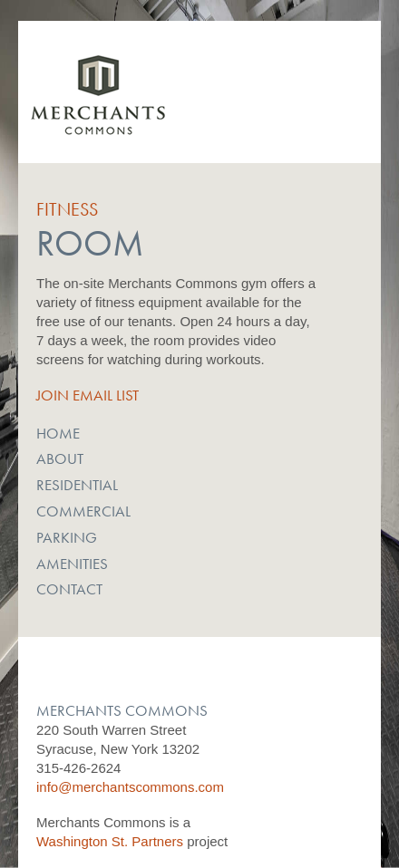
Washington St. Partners (110, 841)
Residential (77, 485)
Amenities (72, 564)
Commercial (83, 511)
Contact (69, 589)
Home (58, 433)
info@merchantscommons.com (130, 787)
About (60, 458)
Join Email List (88, 395)
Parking (67, 537)
